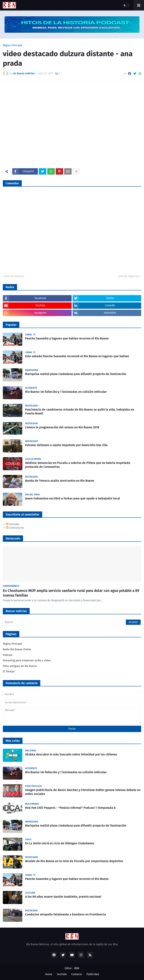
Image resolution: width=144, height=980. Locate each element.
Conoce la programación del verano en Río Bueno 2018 (62, 427)
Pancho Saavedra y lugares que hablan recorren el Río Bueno (67, 338)
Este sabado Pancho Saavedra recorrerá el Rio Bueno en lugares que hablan (77, 356)
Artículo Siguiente (129, 276)
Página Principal (12, 45)
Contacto (77, 974)
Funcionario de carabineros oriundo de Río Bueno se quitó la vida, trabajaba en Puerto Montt (80, 411)
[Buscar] (72, 622)
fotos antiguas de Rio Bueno (20, 666)
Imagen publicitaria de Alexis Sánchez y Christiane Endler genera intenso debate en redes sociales (83, 792)
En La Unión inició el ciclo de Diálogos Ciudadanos (60, 843)
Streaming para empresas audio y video (27, 660)
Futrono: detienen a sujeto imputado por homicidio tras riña (66, 445)
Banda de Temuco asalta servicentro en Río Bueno (60, 481)
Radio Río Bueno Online (17, 649)
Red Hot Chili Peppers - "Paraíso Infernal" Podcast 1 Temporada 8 (70, 808)
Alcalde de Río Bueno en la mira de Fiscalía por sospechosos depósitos (74, 861)
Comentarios (15, 528)
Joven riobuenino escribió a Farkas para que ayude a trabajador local (73, 498)
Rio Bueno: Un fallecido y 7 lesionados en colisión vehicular (66, 392)
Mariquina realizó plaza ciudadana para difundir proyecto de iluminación (76, 374)
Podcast (8, 655)
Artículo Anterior (14, 276)
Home (49, 974)
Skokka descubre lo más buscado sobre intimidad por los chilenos (71, 754)
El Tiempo (9, 672)
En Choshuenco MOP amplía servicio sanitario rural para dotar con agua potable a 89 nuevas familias (71, 593)
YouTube (62, 974)
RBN (77, 968)
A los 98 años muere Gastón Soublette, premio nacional (63, 897)
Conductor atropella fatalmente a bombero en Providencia (66, 914)
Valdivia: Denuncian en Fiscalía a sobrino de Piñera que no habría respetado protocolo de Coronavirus (78, 465)
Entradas (13, 524)
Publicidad (93, 974)
